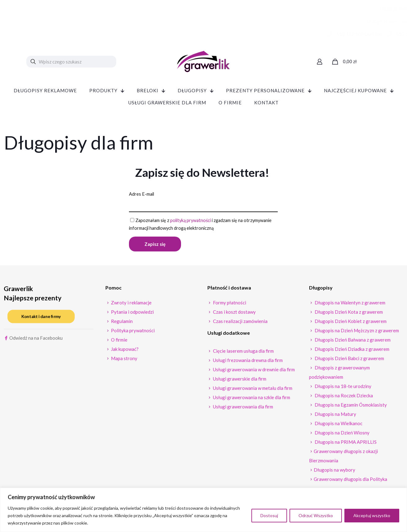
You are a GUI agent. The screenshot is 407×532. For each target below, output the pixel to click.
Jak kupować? (124, 351)
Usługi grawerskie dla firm (239, 380)
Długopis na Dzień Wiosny (342, 434)
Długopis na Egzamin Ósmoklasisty (350, 406)
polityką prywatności (193, 221)
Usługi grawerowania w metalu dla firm (252, 390)
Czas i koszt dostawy (234, 313)
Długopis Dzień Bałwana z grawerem (352, 341)
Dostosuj (269, 515)
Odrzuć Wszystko (316, 515)
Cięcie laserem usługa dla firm (243, 352)
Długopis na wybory (334, 471)
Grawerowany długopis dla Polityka (350, 481)
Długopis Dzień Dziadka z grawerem (352, 351)
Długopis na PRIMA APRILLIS (345, 443)
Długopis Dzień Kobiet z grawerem (350, 323)
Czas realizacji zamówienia (240, 323)
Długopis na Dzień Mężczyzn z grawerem (356, 332)
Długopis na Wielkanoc (338, 425)
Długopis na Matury (335, 416)
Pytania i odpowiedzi (132, 313)
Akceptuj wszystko (372, 515)
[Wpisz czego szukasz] (71, 62)
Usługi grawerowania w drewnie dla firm (253, 371)
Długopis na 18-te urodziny (343, 388)
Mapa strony (124, 360)
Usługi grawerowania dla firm (243, 408)
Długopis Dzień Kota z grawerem (348, 313)
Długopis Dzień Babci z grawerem (349, 360)
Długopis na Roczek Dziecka (343, 397)
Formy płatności (229, 304)
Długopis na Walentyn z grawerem (349, 304)
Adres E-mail (142, 194)
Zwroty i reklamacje (131, 304)
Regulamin (121, 323)
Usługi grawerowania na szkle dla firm (251, 399)
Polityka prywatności (132, 332)
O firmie (119, 341)
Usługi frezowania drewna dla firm (247, 362)
